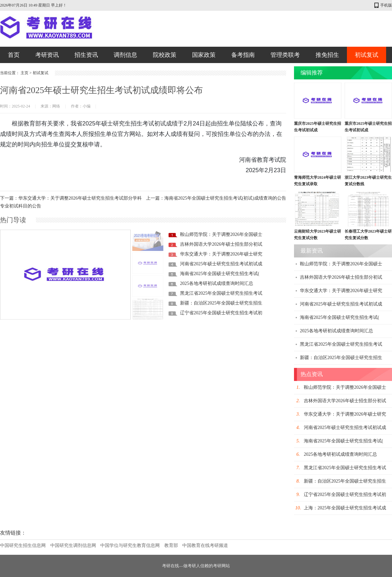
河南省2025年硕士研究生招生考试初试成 (221, 264)
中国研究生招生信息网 (23, 545)
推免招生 (327, 55)
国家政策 (204, 55)
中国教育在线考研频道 (205, 545)
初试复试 (367, 55)
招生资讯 (86, 55)
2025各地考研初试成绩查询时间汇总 (217, 283)
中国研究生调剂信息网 (73, 545)
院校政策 (165, 55)
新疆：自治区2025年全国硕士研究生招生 (221, 303)
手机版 (386, 5)
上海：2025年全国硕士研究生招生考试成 (345, 508)
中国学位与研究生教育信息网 (130, 545)
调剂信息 (125, 55)
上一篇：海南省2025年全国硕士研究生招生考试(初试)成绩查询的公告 (216, 198)
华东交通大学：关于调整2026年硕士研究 (221, 254)
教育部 (171, 545)
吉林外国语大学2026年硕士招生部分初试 (221, 244)
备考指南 (243, 55)
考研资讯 (47, 55)
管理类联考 (285, 55)
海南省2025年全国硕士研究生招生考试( (220, 274)
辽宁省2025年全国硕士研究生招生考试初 (221, 313)
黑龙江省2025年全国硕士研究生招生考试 (221, 293)
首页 (14, 55)
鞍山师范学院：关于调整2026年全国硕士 (221, 234)
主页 (24, 73)
